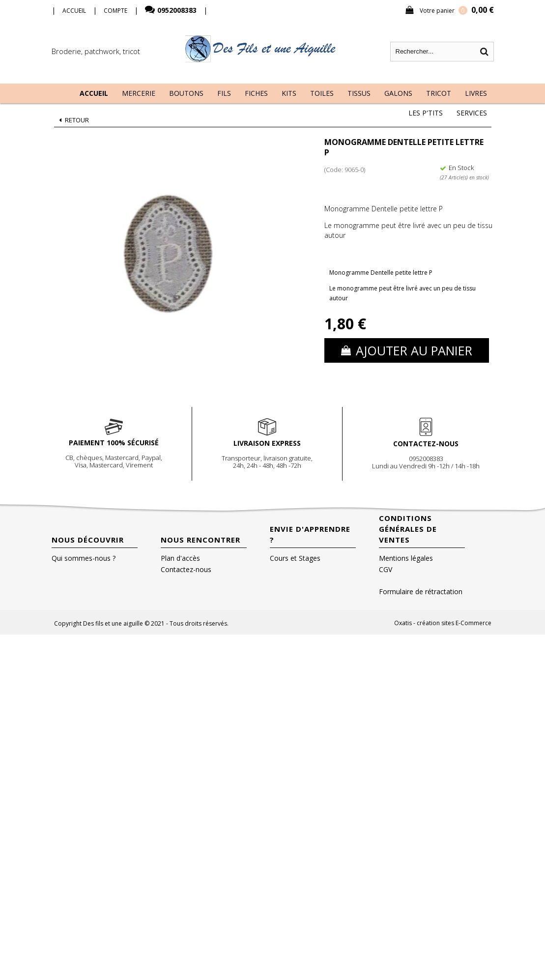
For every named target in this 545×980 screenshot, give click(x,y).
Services (472, 113)
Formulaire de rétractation (421, 591)
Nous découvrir (88, 540)
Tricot (439, 93)
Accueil (94, 93)
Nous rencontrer (201, 540)
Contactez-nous (186, 569)
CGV (386, 569)
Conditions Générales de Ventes (408, 529)
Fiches (256, 93)
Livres (476, 93)
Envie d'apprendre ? (310, 534)
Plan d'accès (180, 558)
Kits (289, 93)
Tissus (359, 93)
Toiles (322, 93)
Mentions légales (406, 558)
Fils (224, 93)
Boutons (186, 93)
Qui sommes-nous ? (84, 558)
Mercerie (139, 93)
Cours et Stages (295, 558)
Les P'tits (426, 113)
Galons (398, 93)
